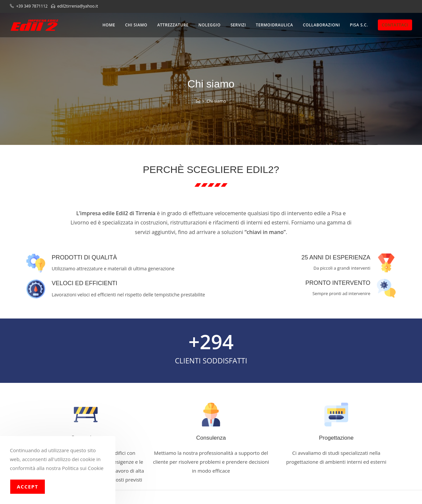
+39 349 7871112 (32, 6)
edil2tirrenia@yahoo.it (78, 6)
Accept (28, 487)
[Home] (198, 101)
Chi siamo (216, 101)
